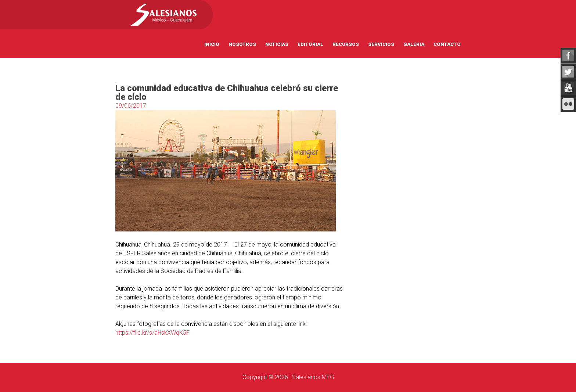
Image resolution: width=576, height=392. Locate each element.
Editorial (310, 44)
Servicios (381, 44)
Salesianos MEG (313, 377)
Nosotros (242, 44)
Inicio (212, 44)
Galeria (414, 44)
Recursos (346, 44)
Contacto (447, 44)
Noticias (277, 44)
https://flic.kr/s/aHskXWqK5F (152, 333)
